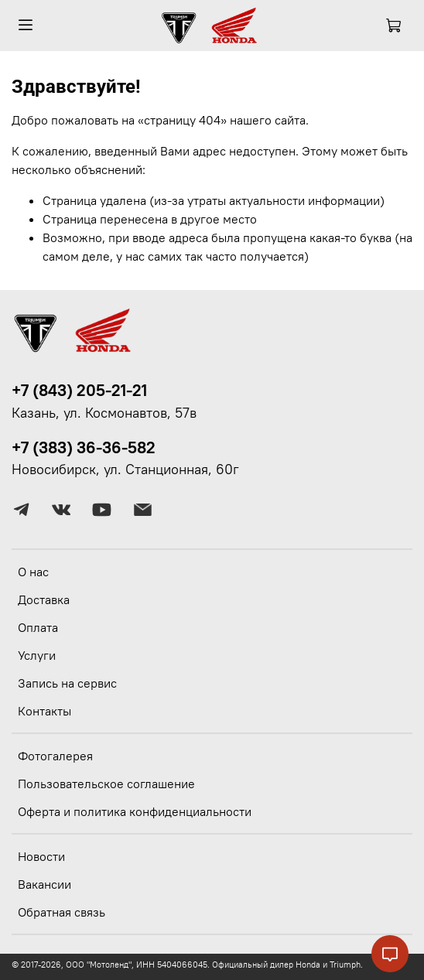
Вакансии (44, 884)
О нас (33, 572)
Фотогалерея (55, 756)
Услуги (37, 655)
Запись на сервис (67, 683)
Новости (41, 856)
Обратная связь (62, 912)
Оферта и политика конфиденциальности (135, 811)
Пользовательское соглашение (106, 784)
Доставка (44, 599)
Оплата (38, 627)
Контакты (44, 711)
